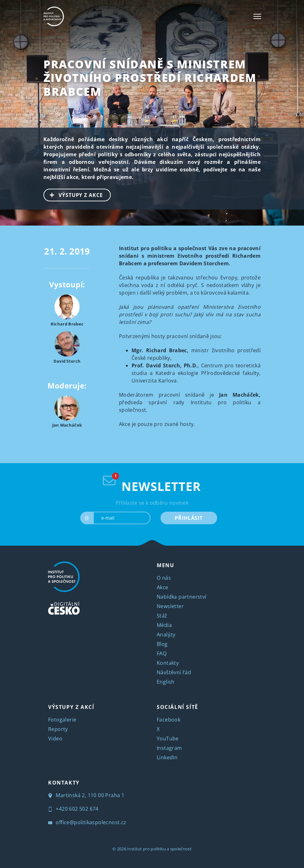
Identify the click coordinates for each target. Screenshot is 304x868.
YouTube (168, 739)
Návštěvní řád (174, 672)
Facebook (169, 720)
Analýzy (166, 635)
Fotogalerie (62, 720)
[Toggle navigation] (257, 16)
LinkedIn (167, 757)
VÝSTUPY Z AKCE (73, 194)
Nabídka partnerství (182, 597)
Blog (162, 644)
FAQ (162, 653)
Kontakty (168, 663)
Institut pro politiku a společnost (159, 849)
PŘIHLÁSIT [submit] (189, 518)
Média (164, 625)
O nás (164, 578)
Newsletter (170, 606)
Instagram (169, 748)
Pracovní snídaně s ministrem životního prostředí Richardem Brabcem (150, 78)
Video (55, 739)
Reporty (58, 729)
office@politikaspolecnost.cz (87, 822)
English (166, 682)
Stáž (162, 616)
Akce (163, 587)
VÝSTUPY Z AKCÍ (71, 707)
